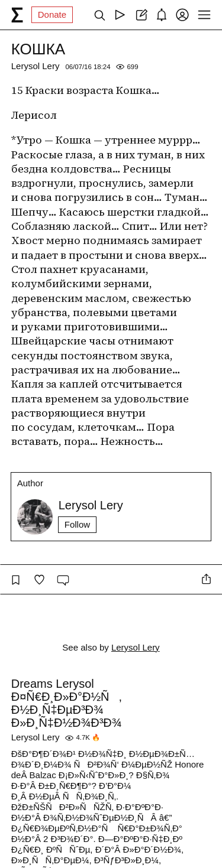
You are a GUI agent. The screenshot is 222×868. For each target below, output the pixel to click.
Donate (52, 14)
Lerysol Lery (36, 66)
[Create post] (141, 15)
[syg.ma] (17, 15)
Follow (77, 524)
